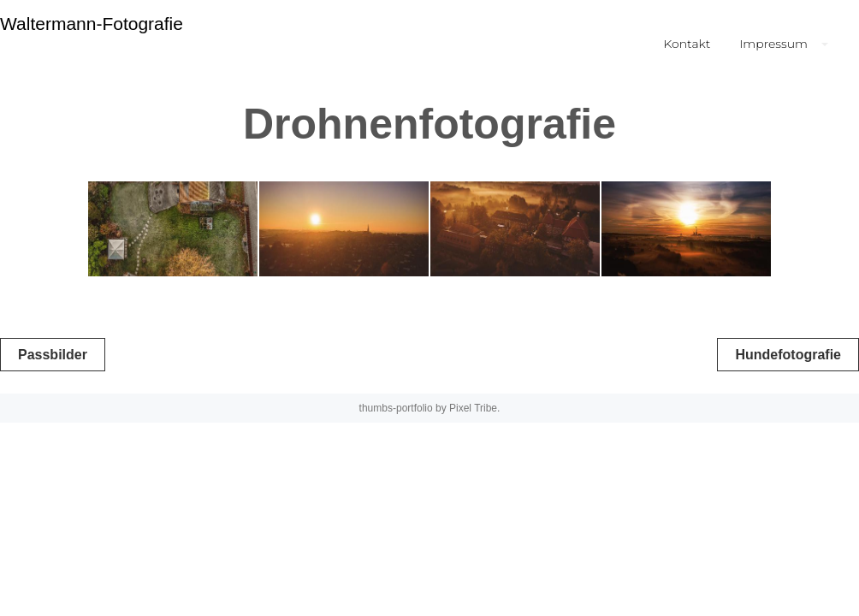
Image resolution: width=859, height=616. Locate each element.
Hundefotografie (788, 355)
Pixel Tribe (473, 408)
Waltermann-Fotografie (92, 24)
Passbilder (53, 355)
